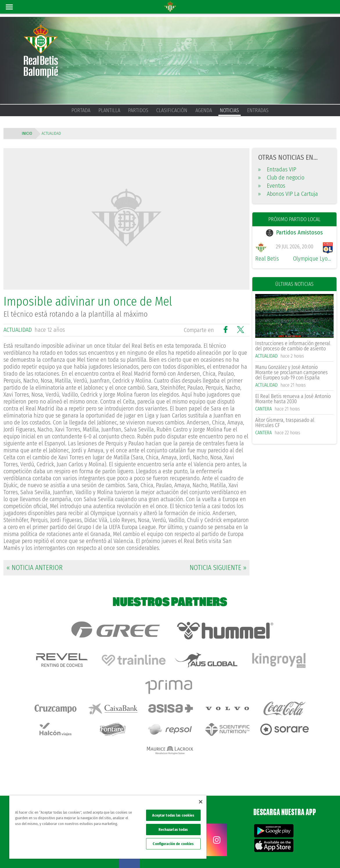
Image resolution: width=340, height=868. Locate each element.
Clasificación (172, 110)
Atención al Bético (53, 781)
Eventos (272, 186)
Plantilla (109, 110)
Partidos (138, 110)
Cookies (279, 854)
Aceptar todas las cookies (173, 815)
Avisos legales (226, 854)
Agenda (204, 110)
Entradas (258, 110)
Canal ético (319, 854)
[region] (108, 827)
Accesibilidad (298, 854)
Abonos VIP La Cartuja (288, 194)
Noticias (229, 110)
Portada (81, 110)
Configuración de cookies (173, 844)
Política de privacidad (255, 854)
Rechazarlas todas (173, 830)
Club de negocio (281, 177)
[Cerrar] (201, 802)
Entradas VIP (277, 169)
